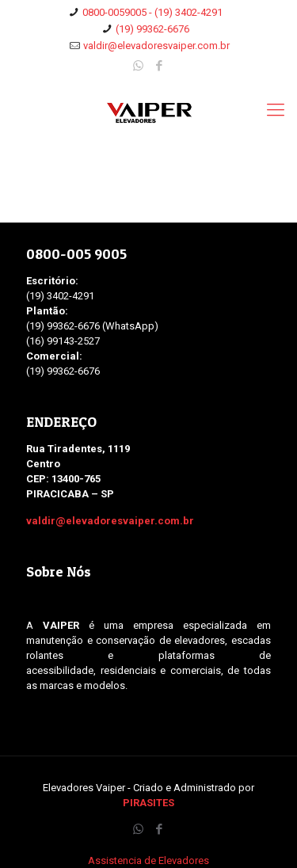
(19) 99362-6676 (152, 29)
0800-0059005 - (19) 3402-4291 (152, 12)
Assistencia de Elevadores (148, 860)
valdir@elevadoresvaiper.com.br (156, 46)
